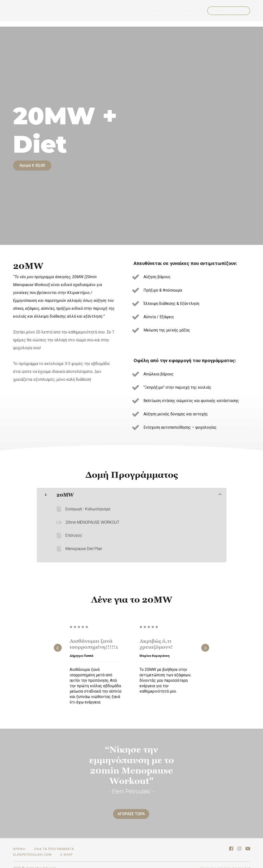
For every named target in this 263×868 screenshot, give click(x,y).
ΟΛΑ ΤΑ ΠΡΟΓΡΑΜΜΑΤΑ (153, 11)
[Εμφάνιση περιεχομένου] (220, 490)
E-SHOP (67, 848)
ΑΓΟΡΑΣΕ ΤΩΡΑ (129, 810)
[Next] (205, 644)
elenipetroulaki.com (32, 848)
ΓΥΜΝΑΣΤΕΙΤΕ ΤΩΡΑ (229, 11)
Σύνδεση (190, 11)
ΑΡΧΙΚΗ (19, 842)
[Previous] (58, 644)
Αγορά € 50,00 (32, 165)
